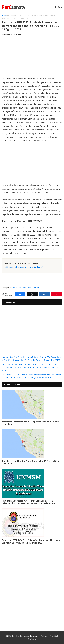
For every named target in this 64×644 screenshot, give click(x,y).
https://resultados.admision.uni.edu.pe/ (24, 267)
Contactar (32, 639)
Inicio (4, 15)
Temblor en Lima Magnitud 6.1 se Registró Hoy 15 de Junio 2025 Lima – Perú (31, 423)
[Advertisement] (32, 57)
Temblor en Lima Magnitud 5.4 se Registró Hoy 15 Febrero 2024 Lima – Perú (30, 462)
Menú (60, 7)
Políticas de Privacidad (49, 636)
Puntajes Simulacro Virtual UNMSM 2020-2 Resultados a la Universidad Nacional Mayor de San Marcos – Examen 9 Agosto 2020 (31, 367)
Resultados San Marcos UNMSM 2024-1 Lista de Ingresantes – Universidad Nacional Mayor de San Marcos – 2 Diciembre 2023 (30, 502)
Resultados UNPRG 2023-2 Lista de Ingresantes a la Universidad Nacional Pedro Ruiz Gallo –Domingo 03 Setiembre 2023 (32, 376)
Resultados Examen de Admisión (26, 288)
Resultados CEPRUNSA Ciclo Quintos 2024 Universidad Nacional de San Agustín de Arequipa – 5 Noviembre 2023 (32, 541)
